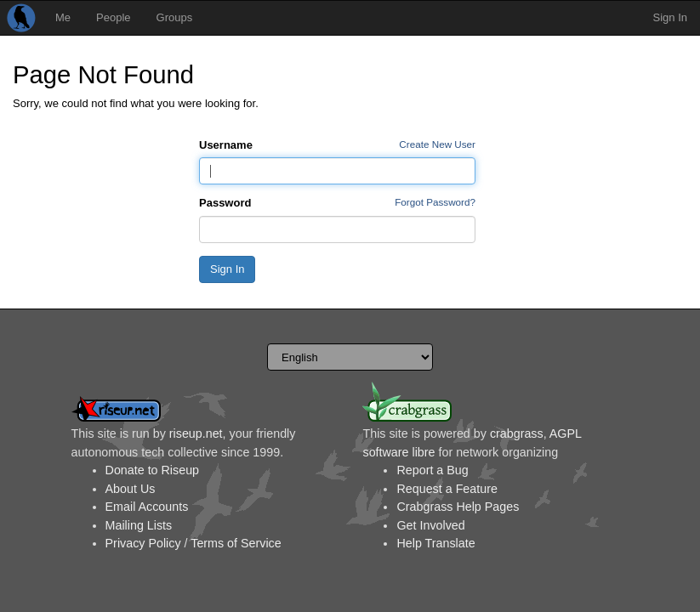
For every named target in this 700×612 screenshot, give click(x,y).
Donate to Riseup (152, 470)
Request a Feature (447, 489)
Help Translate (435, 543)
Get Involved (430, 525)
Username (226, 145)
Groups (175, 17)
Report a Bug (432, 470)
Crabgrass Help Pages (458, 507)
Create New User (437, 144)
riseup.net (196, 433)
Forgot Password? (435, 202)
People (113, 17)
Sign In (670, 17)
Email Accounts (147, 507)
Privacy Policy (143, 543)
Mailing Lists (139, 525)
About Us (131, 489)
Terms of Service (236, 543)
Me (63, 17)
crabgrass (517, 433)
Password (225, 203)
